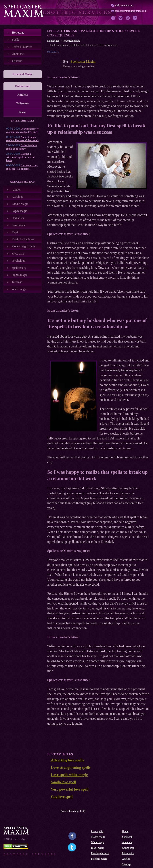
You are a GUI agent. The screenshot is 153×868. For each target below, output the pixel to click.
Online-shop (23, 86)
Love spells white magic (69, 775)
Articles (126, 859)
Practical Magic (23, 74)
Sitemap (126, 864)
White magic (19, 289)
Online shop (128, 848)
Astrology (18, 197)
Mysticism (18, 254)
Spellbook (127, 837)
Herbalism (18, 218)
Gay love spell (62, 797)
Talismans (23, 103)
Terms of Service (22, 47)
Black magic (97, 848)
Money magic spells (23, 246)
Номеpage (18, 33)
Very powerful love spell (70, 789)
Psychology (19, 261)
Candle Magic (20, 204)
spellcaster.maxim (124, 5)
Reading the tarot (100, 853)
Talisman (17, 282)
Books (23, 112)
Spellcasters (19, 268)
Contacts (17, 61)
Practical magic (99, 859)
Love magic (19, 225)
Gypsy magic (19, 211)
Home (125, 831)
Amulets (23, 95)
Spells (16, 40)
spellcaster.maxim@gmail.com (131, 11)
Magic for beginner (23, 239)
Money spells (98, 837)
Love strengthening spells (71, 767)
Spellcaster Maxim (83, 62)
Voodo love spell (63, 782)
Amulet (16, 190)
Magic (15, 232)
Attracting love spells (67, 760)
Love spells (97, 831)
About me (18, 54)
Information (128, 853)
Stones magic (20, 275)
